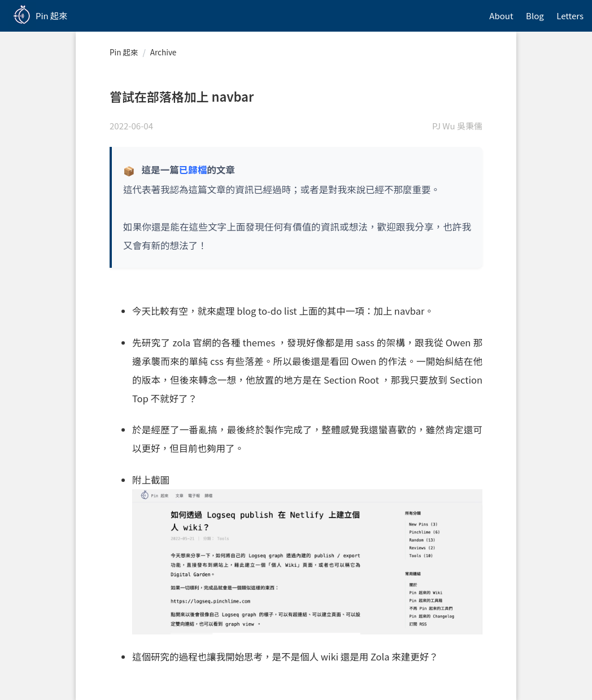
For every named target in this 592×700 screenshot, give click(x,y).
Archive (163, 52)
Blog (535, 16)
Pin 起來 (124, 52)
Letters (570, 16)
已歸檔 (193, 169)
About (501, 16)
